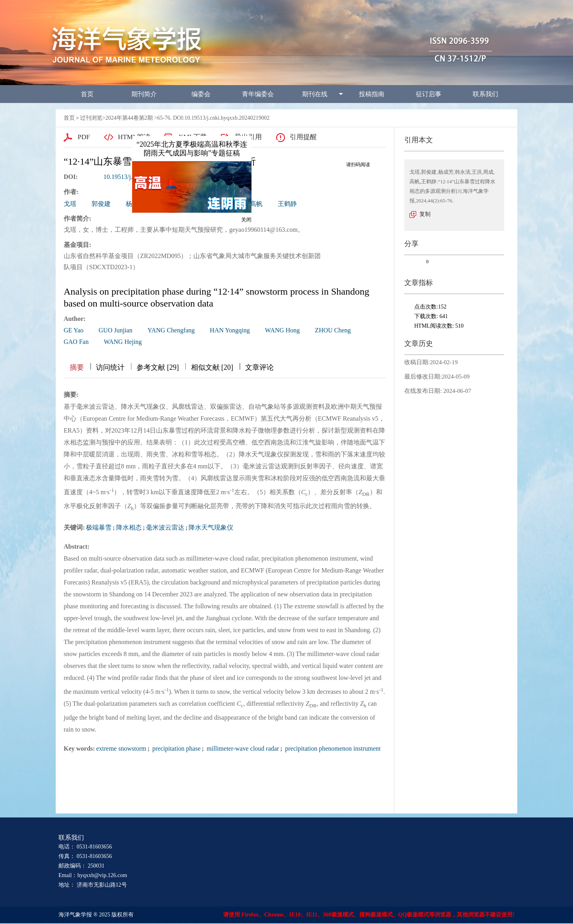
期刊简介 (144, 94)
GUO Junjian (116, 330)
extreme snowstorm (121, 748)
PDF (84, 137)
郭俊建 (101, 204)
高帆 (256, 204)
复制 (425, 214)
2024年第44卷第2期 (129, 118)
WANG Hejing (123, 342)
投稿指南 (372, 94)
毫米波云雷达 (165, 527)
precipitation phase (176, 748)
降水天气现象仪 (211, 527)
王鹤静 (287, 204)
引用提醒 (303, 137)
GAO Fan (76, 342)
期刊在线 (315, 94)
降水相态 (129, 527)
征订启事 (429, 94)
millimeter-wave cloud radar (242, 748)
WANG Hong (283, 330)
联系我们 (485, 94)
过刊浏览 (91, 118)
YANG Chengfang (171, 330)
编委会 (201, 94)
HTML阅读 (134, 137)
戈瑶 (70, 204)
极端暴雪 (99, 527)
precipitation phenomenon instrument (332, 748)
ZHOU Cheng (333, 330)
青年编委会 (258, 94)
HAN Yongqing (230, 330)
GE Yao (74, 330)
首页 (87, 94)
